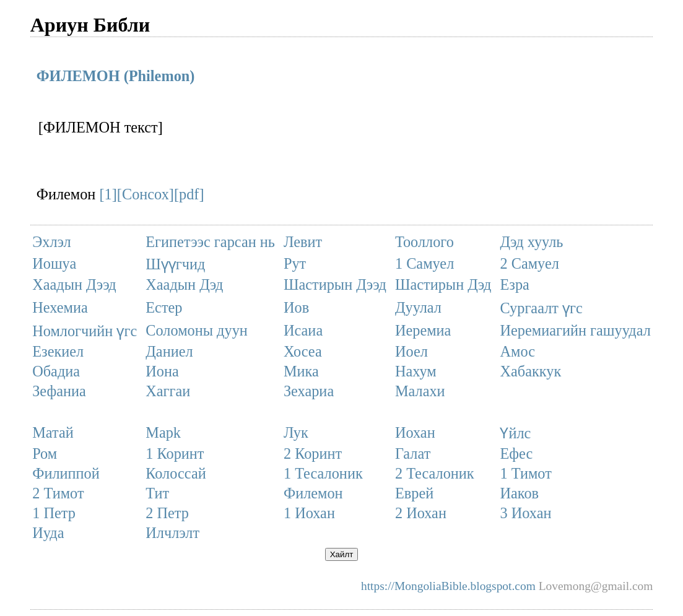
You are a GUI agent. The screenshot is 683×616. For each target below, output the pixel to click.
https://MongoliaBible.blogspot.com (448, 586)
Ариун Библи (90, 25)
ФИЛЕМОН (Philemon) (116, 76)
